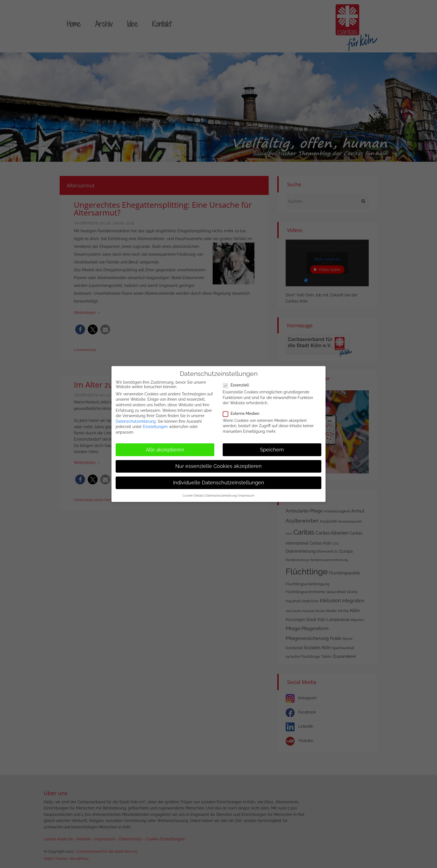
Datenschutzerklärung (136, 419)
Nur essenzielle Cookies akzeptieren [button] (219, 463)
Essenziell (238, 382)
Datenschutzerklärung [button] (221, 493)
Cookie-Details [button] (193, 493)
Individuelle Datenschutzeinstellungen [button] (219, 480)
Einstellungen (155, 424)
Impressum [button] (247, 493)
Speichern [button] (272, 447)
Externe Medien (243, 411)
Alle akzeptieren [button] (165, 447)
